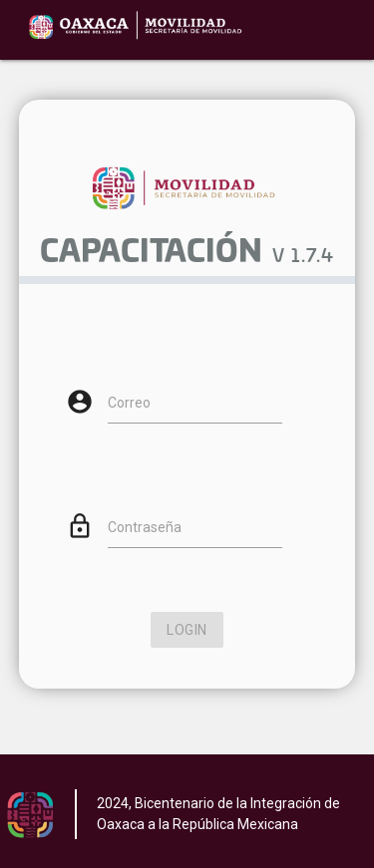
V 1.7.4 (304, 257)
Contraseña (145, 527)
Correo (129, 403)
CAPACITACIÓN (151, 253)
